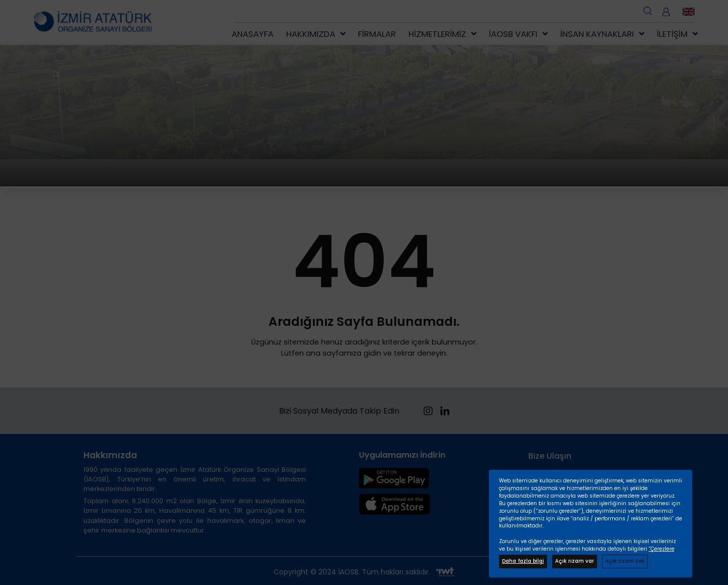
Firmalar (377, 34)
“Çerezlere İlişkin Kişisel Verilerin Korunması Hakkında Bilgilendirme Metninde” (587, 553)
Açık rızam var (575, 561)
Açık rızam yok (625, 561)
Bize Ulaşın (550, 456)
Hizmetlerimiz (437, 34)
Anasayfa (253, 34)
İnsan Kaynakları (597, 34)
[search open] (648, 10)
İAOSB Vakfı (513, 34)
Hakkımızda (311, 34)
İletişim (672, 34)
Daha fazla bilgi (523, 561)
